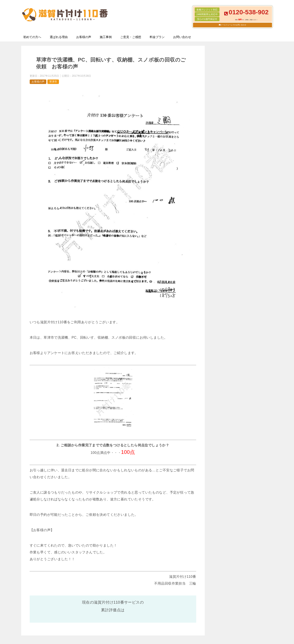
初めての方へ (32, 37)
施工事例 (106, 37)
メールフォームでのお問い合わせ (233, 25)
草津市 (53, 82)
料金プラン (157, 37)
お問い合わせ (182, 37)
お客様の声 (84, 37)
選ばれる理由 (59, 37)
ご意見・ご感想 (131, 37)
